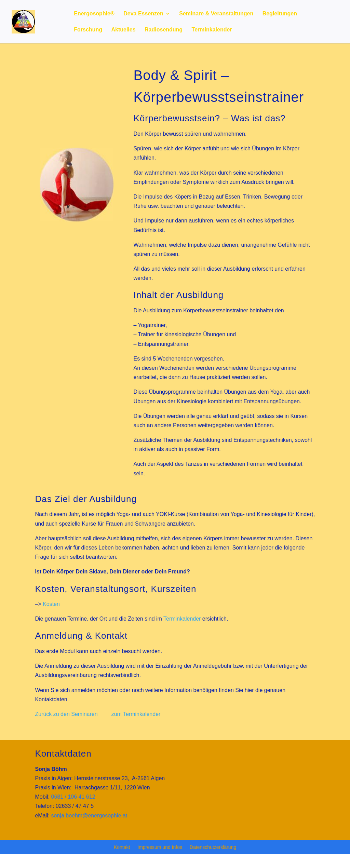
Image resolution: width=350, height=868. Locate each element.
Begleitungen (280, 14)
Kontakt (122, 847)
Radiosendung (164, 30)
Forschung (88, 30)
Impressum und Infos (160, 847)
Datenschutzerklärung (213, 847)
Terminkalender (212, 30)
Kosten (51, 604)
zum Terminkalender (136, 714)
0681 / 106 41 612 (73, 797)
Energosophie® (94, 14)
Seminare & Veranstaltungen (216, 14)
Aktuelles (123, 30)
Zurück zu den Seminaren (66, 714)
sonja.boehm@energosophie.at (89, 816)
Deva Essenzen (143, 14)
